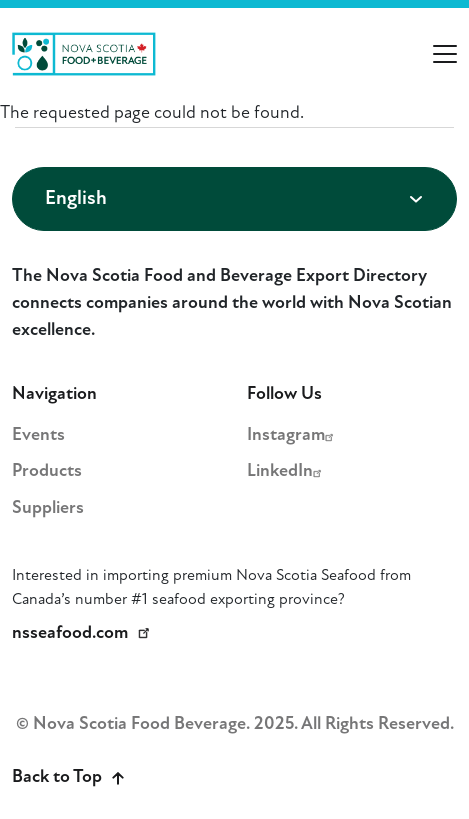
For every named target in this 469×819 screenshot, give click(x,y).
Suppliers (48, 508)
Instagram (293, 435)
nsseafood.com (84, 633)
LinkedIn (287, 471)
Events (38, 435)
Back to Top (68, 777)
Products (47, 471)
